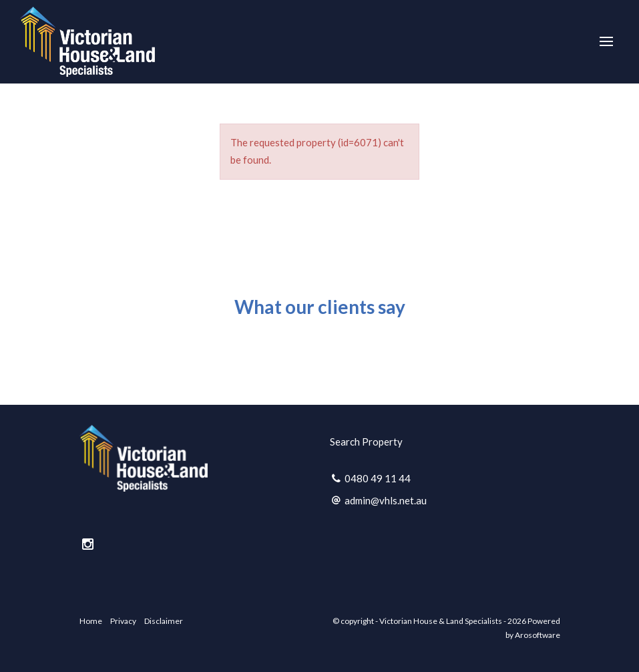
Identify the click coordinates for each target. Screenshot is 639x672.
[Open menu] (606, 41)
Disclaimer (164, 621)
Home (91, 621)
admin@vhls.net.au (386, 500)
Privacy (123, 621)
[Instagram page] (88, 544)
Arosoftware (538, 635)
